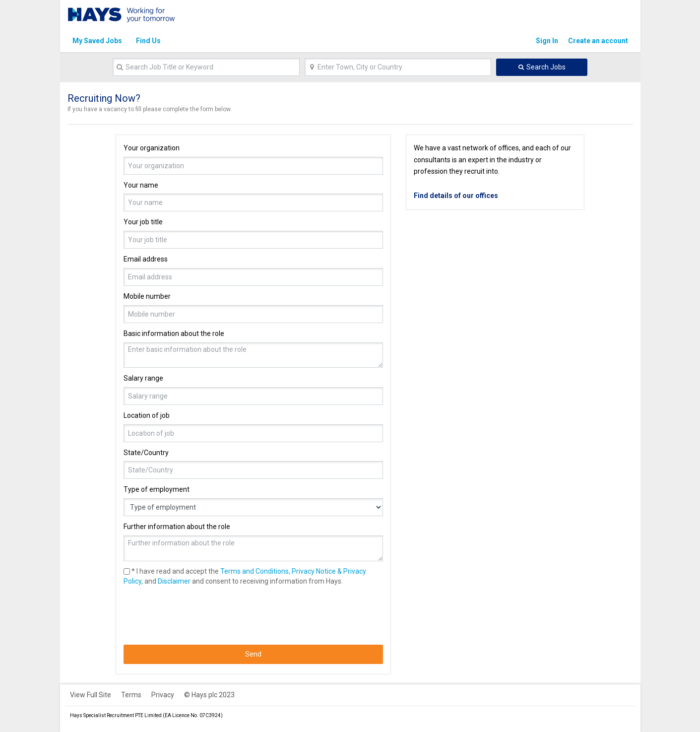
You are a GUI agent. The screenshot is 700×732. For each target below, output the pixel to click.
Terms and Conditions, (255, 571)
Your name (141, 185)
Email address (146, 259)
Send (253, 654)
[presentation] (199, 615)
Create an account (598, 41)
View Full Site (91, 695)
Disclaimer (174, 581)
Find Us (148, 41)
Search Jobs (546, 67)
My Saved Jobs (97, 41)
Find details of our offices (456, 196)
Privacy (163, 695)
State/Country (146, 453)
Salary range (143, 378)
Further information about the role (177, 527)
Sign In (547, 41)
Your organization (152, 148)
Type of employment (157, 489)
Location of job (147, 415)
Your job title (143, 222)
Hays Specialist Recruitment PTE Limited (116, 715)
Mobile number (147, 296)
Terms (131, 695)
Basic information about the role (174, 333)
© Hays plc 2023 (209, 695)
